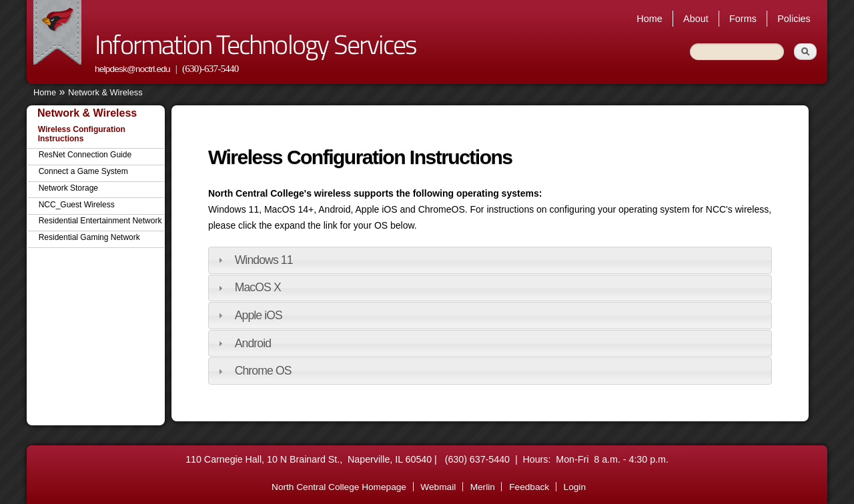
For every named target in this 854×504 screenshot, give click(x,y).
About (696, 19)
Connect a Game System (83, 171)
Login (575, 487)
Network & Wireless (105, 92)
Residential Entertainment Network (100, 221)
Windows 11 (264, 260)
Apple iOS (259, 315)
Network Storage (68, 188)
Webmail (438, 487)
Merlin (483, 487)
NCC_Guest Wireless (77, 205)
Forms (743, 19)
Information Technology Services (256, 44)
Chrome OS (263, 371)
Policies (794, 19)
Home (649, 19)
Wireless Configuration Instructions (82, 134)
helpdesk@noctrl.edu (132, 69)
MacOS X (258, 287)
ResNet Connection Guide (85, 155)
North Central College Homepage (339, 487)
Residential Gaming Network (89, 237)
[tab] (490, 260)
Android (253, 343)
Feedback (529, 487)
